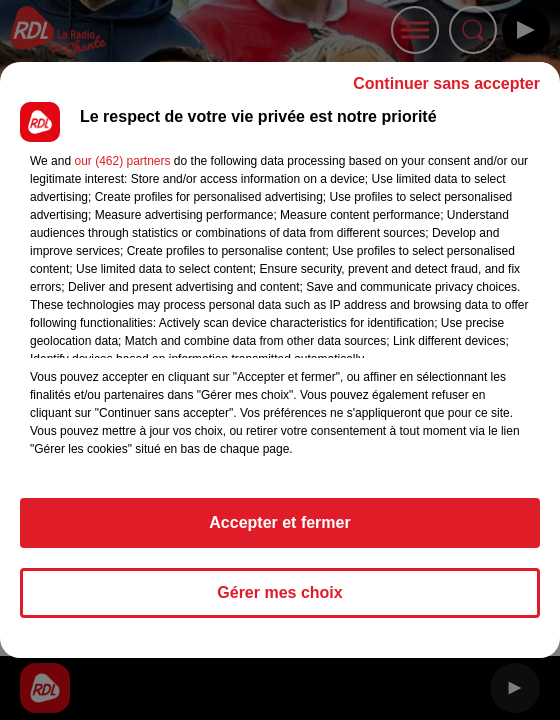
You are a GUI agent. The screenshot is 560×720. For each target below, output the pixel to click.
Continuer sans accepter (446, 83)
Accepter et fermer (279, 522)
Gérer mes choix (279, 592)
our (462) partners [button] (122, 161)
